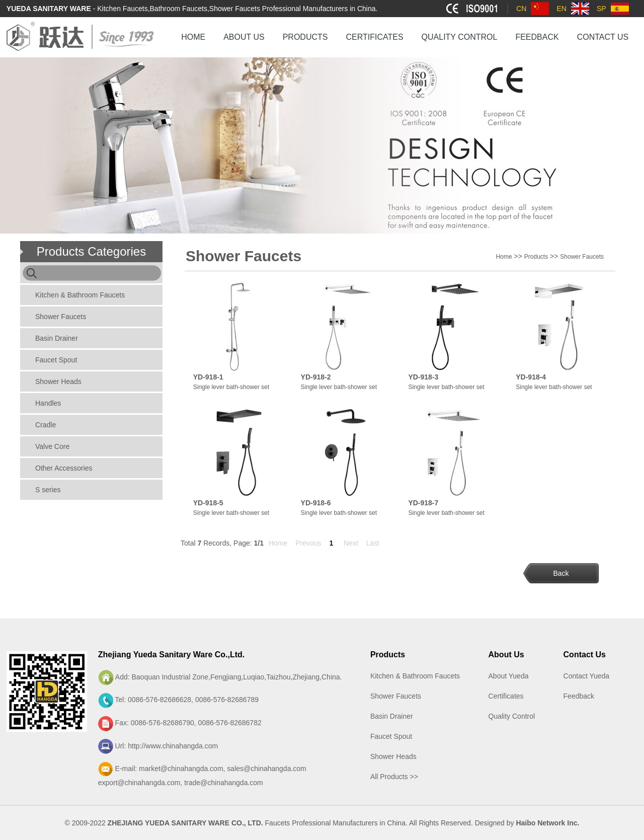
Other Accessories (64, 468)
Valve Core (52, 446)
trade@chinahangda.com (224, 783)
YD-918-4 (531, 377)
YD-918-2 (316, 377)
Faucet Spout (56, 360)
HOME (193, 37)
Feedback (579, 696)
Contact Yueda (587, 676)
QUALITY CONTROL (460, 37)
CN (521, 9)
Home (504, 257)
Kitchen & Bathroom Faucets (80, 295)
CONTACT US (603, 37)
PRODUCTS (305, 37)
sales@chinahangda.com (266, 769)
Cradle (46, 425)
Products (536, 257)
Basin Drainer (57, 338)
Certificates (506, 696)
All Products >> (394, 777)
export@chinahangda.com (139, 783)
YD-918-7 (423, 503)
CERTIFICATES (374, 37)
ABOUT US (244, 37)
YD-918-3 (423, 377)
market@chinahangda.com (181, 769)
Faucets (278, 823)
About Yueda (509, 676)
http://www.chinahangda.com (173, 746)
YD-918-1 (208, 377)
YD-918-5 (208, 503)
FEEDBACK (537, 37)
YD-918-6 (316, 503)
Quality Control (512, 716)
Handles (48, 403)
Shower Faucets (61, 317)
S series (48, 490)
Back (561, 573)
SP (601, 9)
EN (561, 9)
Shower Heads (58, 381)
